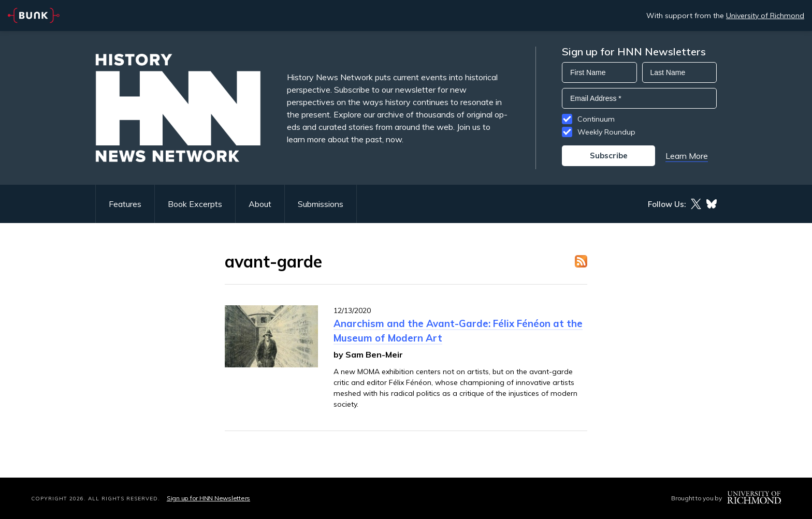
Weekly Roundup (606, 132)
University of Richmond (765, 16)
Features (125, 204)
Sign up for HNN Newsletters (208, 498)
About (260, 204)
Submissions (321, 204)
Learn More (687, 156)
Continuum (596, 119)
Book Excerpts (195, 204)
